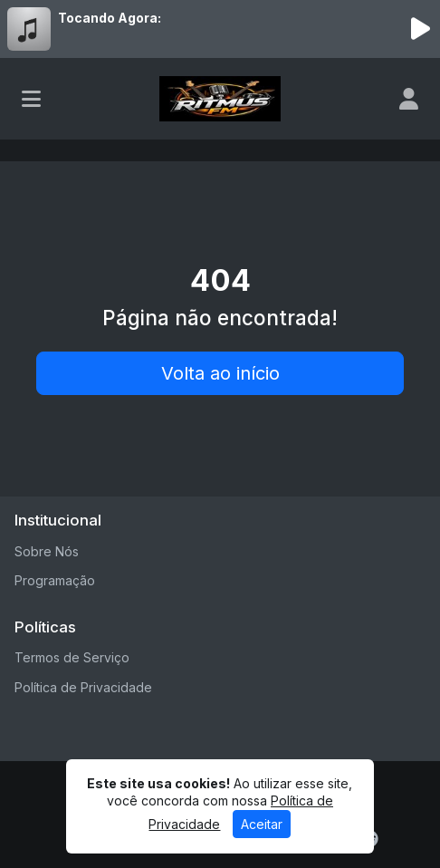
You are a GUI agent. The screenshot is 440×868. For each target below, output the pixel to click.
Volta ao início (220, 373)
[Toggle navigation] (31, 99)
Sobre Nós (47, 551)
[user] (409, 99)
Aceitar (262, 824)
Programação (55, 580)
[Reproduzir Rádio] (420, 29)
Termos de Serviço (72, 657)
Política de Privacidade (83, 687)
